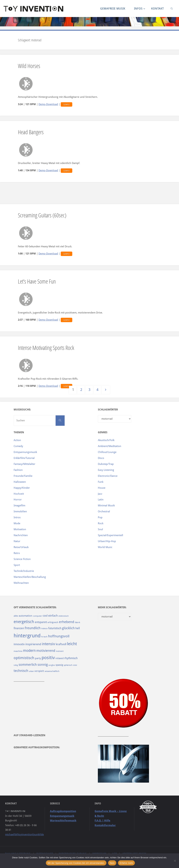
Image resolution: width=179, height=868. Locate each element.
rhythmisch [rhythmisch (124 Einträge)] (71, 658)
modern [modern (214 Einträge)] (29, 651)
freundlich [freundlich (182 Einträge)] (33, 628)
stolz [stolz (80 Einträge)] (75, 665)
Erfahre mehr (126, 863)
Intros (17, 517)
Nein (112, 863)
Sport (17, 565)
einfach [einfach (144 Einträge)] (53, 616)
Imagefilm (19, 506)
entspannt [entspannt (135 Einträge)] (41, 622)
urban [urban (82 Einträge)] (31, 671)
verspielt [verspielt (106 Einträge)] (39, 671)
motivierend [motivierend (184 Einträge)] (46, 651)
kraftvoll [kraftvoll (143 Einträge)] (61, 644)
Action (17, 440)
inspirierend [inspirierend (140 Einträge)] (33, 644)
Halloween (20, 482)
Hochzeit (19, 494)
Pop (100, 517)
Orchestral (104, 511)
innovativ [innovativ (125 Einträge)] (19, 644)
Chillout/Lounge (107, 452)
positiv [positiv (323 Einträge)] (48, 658)
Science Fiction (22, 559)
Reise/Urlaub (21, 547)
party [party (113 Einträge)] (38, 658)
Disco (101, 458)
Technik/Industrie (24, 571)
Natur (17, 541)
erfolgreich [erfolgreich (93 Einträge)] (53, 622)
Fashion (18, 470)
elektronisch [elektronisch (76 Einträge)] (64, 616)
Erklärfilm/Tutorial (24, 458)
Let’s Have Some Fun (37, 281)
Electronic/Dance (108, 476)
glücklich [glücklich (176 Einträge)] (68, 628)
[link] (172, 9)
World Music (105, 547)
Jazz (100, 494)
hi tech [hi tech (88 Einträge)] (44, 637)
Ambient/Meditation (110, 446)
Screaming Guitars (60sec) (42, 215)
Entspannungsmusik (25, 452)
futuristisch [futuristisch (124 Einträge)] (55, 628)
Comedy (18, 446)
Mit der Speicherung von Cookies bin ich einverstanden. (76, 863)
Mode (17, 523)
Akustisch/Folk (106, 440)
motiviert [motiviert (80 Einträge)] (60, 651)
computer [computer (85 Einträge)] (37, 616)
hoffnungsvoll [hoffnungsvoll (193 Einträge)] (59, 636)
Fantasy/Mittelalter (24, 464)
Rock (101, 523)
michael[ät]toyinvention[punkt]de (24, 834)
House (102, 488)
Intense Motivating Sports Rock (46, 348)
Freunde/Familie (23, 476)
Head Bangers (31, 132)
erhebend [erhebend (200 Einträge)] (67, 622)
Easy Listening (106, 470)
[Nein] (175, 861)
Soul (100, 529)
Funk (101, 482)
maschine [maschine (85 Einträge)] (18, 651)
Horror (18, 500)
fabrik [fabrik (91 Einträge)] (77, 622)
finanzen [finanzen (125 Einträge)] (19, 628)
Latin (101, 500)
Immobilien (20, 511)
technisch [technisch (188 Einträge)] (21, 671)
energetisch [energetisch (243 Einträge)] (24, 622)
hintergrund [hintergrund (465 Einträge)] (27, 636)
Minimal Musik (106, 506)
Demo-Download (48, 104)
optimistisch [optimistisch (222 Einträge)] (24, 658)
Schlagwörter (108, 410)
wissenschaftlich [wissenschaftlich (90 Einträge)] (52, 671)
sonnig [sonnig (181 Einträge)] (43, 665)
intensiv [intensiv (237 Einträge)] (48, 644)
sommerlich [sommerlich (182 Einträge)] (28, 665)
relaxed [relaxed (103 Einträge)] (59, 658)
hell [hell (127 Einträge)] (78, 628)
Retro (17, 553)
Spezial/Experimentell (110, 535)
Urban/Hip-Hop (107, 541)
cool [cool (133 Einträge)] (45, 616)
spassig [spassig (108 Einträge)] (59, 665)
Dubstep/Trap (106, 464)
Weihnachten (21, 583)
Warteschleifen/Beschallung (30, 577)
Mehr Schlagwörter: (112, 607)
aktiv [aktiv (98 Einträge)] (16, 616)
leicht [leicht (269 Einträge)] (72, 644)
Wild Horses (29, 66)
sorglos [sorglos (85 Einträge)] (52, 665)
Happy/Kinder (22, 488)
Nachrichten (21, 535)
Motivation (20, 529)
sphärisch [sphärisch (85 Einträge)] (68, 665)
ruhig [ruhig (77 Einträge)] (16, 665)
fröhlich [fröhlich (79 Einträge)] (44, 629)
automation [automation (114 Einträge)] (25, 616)
